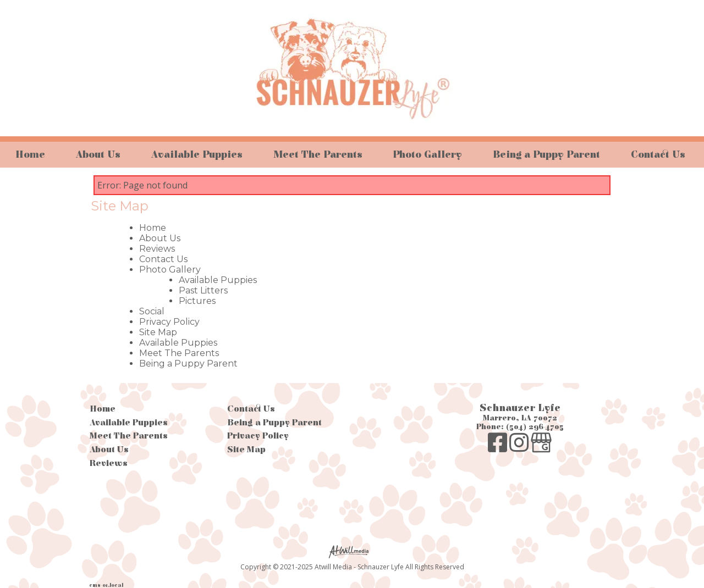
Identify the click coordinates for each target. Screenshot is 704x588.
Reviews (157, 249)
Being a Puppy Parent (546, 155)
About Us (98, 155)
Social (152, 311)
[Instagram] (520, 448)
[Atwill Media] (352, 551)
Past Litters (203, 290)
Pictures (197, 301)
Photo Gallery (427, 155)
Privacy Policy (169, 322)
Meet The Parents (318, 155)
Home (30, 155)
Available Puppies (197, 155)
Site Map (158, 332)
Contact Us (658, 155)
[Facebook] (499, 448)
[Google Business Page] (541, 448)
